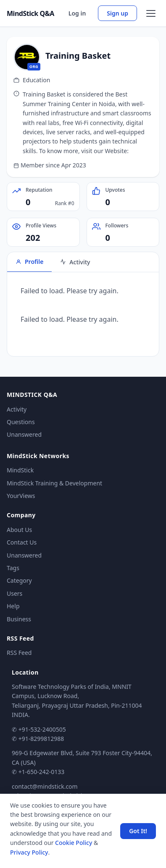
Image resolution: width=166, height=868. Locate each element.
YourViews (21, 496)
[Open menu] (151, 13)
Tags (13, 568)
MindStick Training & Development (54, 483)
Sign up (117, 13)
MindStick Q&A (30, 13)
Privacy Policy (29, 852)
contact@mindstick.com (45, 786)
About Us (19, 530)
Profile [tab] (29, 262)
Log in (77, 13)
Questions (21, 422)
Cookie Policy (74, 843)
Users (14, 593)
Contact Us (22, 542)
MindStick (20, 470)
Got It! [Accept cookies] (138, 831)
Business (19, 619)
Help (13, 606)
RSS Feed (19, 653)
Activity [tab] (75, 262)
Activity (17, 409)
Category (19, 580)
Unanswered (24, 434)
